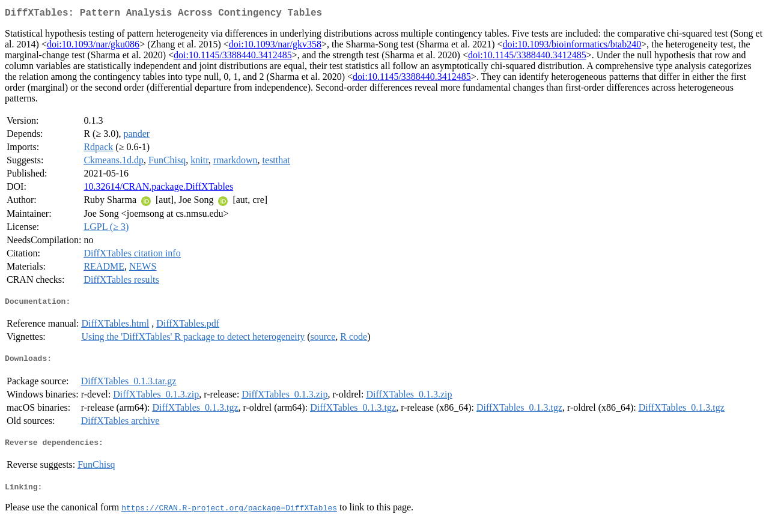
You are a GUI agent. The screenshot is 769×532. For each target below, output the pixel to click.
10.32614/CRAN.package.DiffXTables (158, 189)
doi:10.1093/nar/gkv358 (275, 47)
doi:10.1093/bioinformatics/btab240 (572, 47)
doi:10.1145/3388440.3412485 (233, 57)
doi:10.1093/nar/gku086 (93, 47)
